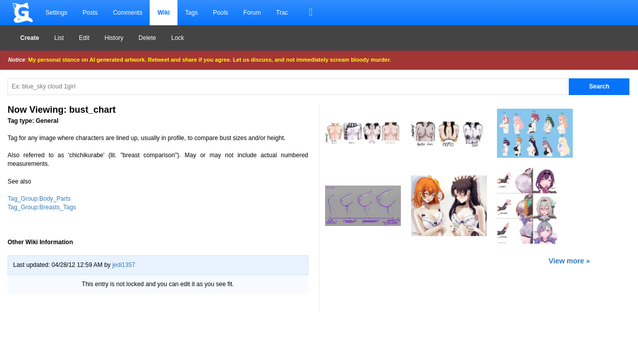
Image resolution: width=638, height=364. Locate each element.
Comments (127, 13)
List (59, 38)
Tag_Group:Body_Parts (39, 199)
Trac (282, 13)
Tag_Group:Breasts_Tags (42, 207)
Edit (84, 38)
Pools (220, 13)
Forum (252, 13)
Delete (147, 38)
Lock (178, 38)
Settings (56, 13)
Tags (191, 13)
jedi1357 (124, 265)
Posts (90, 13)
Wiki (164, 13)
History (114, 38)
